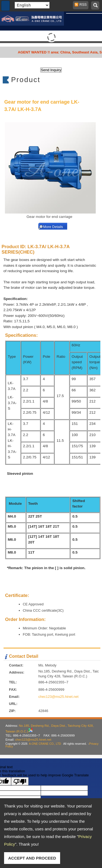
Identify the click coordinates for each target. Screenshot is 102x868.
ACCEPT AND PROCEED (32, 858)
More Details (53, 227)
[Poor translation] (20, 781)
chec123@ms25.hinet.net (58, 697)
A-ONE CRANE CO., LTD (45, 744)
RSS (82, 4)
